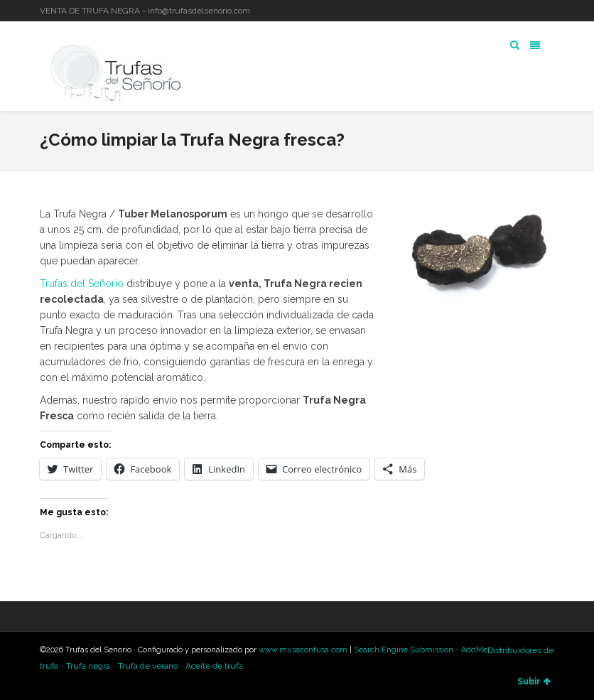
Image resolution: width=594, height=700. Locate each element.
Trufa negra (88, 666)
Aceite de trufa (214, 666)
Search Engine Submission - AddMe (421, 650)
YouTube (553, 11)
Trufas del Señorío (82, 284)
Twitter (512, 11)
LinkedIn (532, 11)
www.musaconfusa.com (303, 650)
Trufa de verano (148, 666)
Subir (534, 682)
